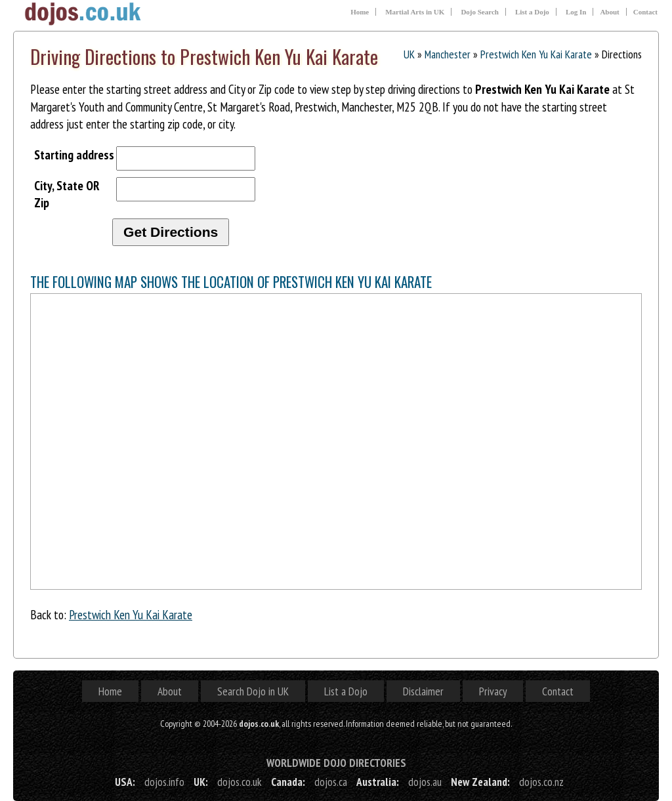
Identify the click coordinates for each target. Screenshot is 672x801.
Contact (645, 12)
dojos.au (425, 782)
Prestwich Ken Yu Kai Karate (536, 54)
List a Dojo (532, 12)
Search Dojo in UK (253, 691)
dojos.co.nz (541, 782)
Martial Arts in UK (415, 12)
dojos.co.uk (240, 782)
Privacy (493, 691)
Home (360, 12)
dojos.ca (331, 782)
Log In (576, 12)
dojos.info (164, 782)
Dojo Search (480, 12)
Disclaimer (423, 691)
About (609, 12)
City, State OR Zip (67, 194)
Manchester (448, 54)
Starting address (74, 154)
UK (409, 54)
